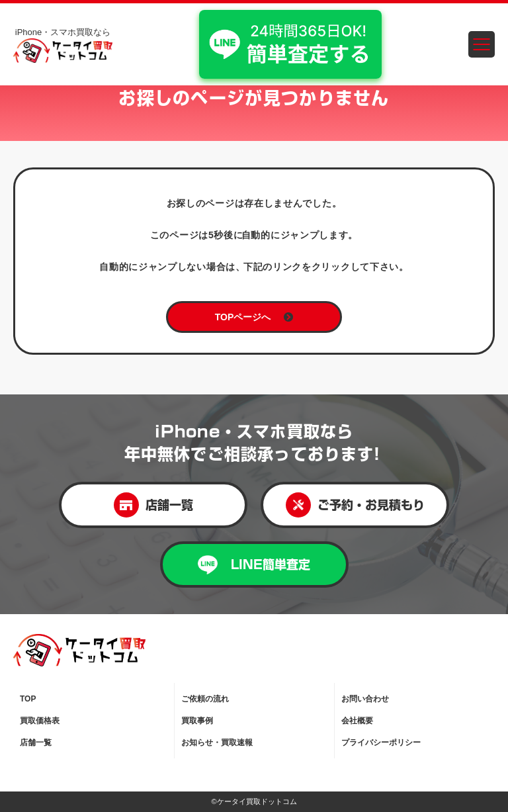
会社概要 (357, 721)
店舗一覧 (153, 505)
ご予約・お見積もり (355, 505)
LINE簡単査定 (254, 565)
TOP (28, 699)
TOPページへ (254, 317)
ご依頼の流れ (205, 699)
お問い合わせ (365, 699)
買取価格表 (40, 721)
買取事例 (197, 721)
